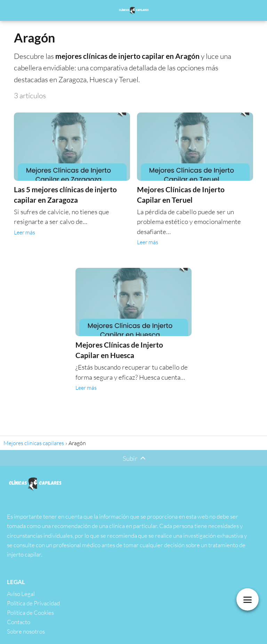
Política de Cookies (30, 612)
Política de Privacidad (33, 603)
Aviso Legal (21, 594)
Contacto (19, 622)
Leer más (25, 232)
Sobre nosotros (26, 631)
